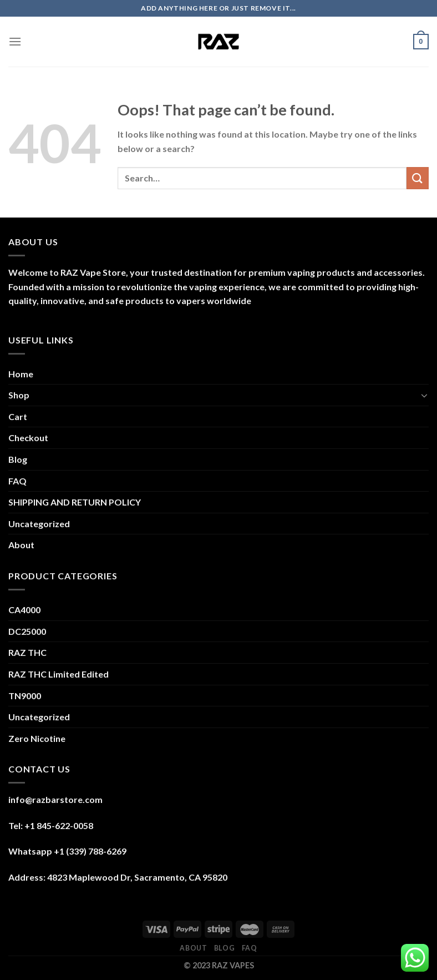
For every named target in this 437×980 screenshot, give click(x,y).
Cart (18, 416)
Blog (18, 459)
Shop (19, 395)
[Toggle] (424, 395)
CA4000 (24, 610)
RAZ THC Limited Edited (59, 674)
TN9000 (25, 696)
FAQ (17, 481)
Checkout (28, 438)
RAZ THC (27, 652)
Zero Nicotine (37, 738)
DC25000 (27, 631)
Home (21, 374)
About (21, 545)
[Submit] (418, 178)
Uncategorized (39, 524)
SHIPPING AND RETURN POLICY (75, 502)
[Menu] (15, 41)
